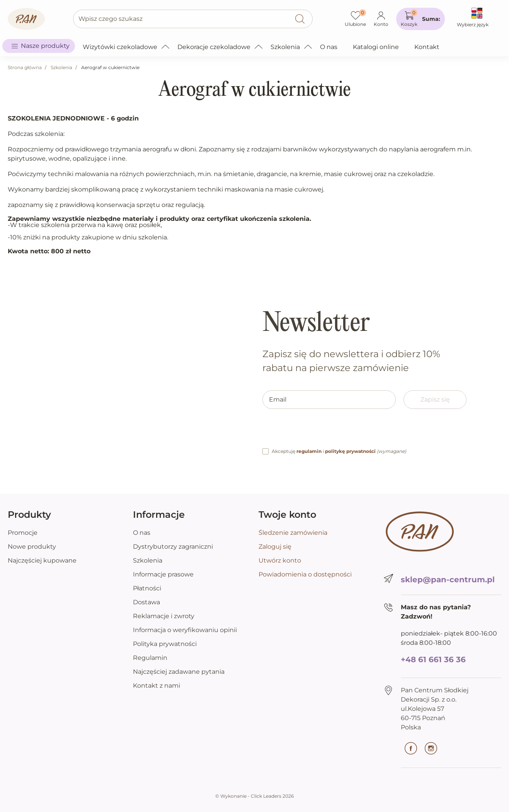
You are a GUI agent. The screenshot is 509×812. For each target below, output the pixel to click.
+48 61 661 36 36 (433, 659)
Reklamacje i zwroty (164, 616)
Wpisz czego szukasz (111, 19)
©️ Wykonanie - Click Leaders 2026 (254, 796)
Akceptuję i (339, 451)
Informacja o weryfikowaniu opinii (185, 630)
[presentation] (321, 432)
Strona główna (25, 67)
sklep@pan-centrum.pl (448, 580)
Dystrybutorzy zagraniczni (173, 547)
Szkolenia (61, 67)
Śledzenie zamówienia (293, 533)
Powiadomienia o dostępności (305, 574)
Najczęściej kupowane (42, 560)
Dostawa (146, 602)
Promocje (23, 533)
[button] (420, 19)
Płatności (147, 588)
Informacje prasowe (163, 574)
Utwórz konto (280, 560)
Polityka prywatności (165, 644)
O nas (142, 533)
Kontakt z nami (157, 686)
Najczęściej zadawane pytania (179, 672)
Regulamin (150, 658)
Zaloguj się (275, 547)
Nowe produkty (32, 547)
